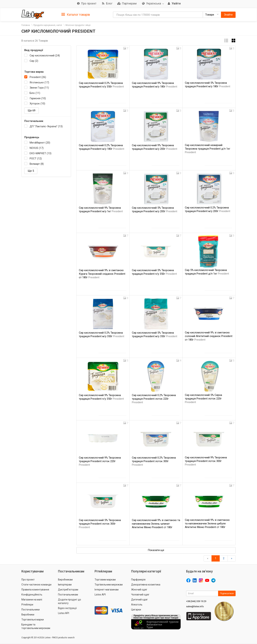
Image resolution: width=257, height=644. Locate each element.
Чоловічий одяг (140, 595)
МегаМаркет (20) (40, 143)
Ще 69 (32, 110)
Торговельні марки (33, 620)
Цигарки (136, 610)
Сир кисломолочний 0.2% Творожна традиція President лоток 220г (154, 399)
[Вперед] (232, 558)
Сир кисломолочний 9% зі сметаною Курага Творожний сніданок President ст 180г (102, 274)
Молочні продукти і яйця (78, 25)
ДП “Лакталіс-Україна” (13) (46, 126)
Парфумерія (138, 580)
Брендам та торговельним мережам (36, 626)
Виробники (28, 615)
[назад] (208, 558)
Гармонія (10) (38, 98)
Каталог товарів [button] (76, 15)
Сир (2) (34, 61)
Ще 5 (31, 171)
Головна (26, 25)
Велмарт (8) (37, 164)
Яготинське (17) (39, 82)
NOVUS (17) (37, 148)
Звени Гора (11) (39, 88)
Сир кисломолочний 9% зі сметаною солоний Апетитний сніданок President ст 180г (209, 336)
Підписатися (227, 593)
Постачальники (31, 610)
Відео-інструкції (67, 608)
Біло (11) (35, 93)
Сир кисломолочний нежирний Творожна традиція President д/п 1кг (208, 149)
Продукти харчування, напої (48, 25)
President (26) (38, 77)
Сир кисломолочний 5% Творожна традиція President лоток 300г (100, 524)
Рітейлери (27, 605)
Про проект (28, 580)
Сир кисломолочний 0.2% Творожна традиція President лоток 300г (154, 461)
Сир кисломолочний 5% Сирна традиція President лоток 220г (203, 399)
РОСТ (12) (36, 159)
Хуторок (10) (37, 104)
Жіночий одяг (139, 590)
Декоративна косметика (146, 585)
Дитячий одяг (139, 600)
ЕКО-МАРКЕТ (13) (41, 153)
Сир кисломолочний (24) (45, 56)
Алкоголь (137, 605)
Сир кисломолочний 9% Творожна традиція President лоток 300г (206, 461)
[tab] (76, 14)
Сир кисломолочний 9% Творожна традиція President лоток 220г (100, 461)
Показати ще (156, 550)
